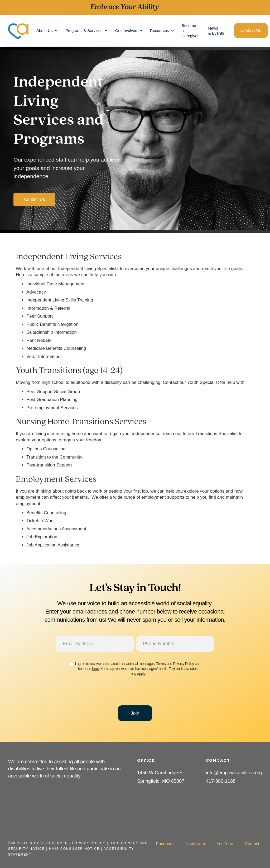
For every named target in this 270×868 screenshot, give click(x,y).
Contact (252, 844)
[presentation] (135, 693)
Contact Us (251, 30)
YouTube (225, 844)
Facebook (165, 844)
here (95, 669)
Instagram (196, 844)
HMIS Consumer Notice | (76, 849)
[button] (46, 30)
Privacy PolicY (89, 843)
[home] (18, 31)
